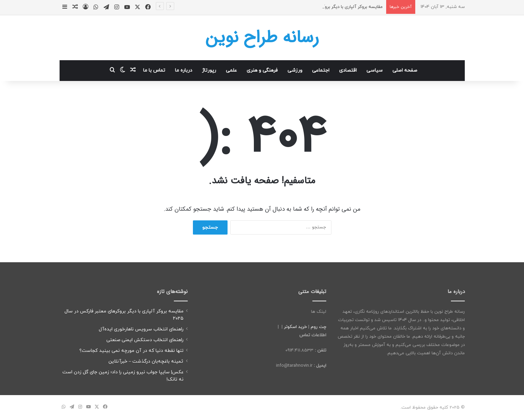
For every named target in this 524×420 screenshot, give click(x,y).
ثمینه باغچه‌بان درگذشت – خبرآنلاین (146, 361)
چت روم (318, 327)
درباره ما (184, 70)
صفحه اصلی (405, 70)
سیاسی (375, 70)
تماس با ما (154, 70)
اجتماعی (321, 70)
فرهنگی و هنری (262, 70)
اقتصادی (348, 70)
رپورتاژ (209, 70)
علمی (231, 70)
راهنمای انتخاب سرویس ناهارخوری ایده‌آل (141, 329)
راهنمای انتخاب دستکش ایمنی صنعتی (145, 340)
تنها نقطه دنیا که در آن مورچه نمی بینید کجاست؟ (131, 351)
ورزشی (295, 70)
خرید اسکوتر (295, 327)
